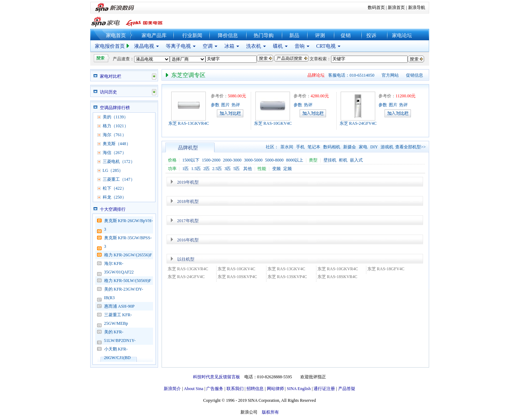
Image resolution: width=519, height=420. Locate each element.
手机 (300, 147)
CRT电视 (326, 46)
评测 (320, 35)
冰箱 (229, 46)
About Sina (194, 389)
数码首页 (376, 7)
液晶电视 (144, 46)
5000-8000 (274, 160)
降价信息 (228, 35)
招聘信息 (255, 389)
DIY (374, 147)
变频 (276, 169)
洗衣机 (254, 46)
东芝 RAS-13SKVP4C (287, 277)
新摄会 (350, 147)
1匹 (185, 169)
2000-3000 (232, 160)
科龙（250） (115, 197)
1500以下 (191, 160)
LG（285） (113, 170)
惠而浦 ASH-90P (119, 306)
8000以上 (295, 160)
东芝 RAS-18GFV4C (386, 269)
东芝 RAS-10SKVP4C (237, 277)
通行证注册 (324, 389)
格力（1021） (116, 126)
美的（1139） (116, 117)
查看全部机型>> (411, 147)
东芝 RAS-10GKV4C (273, 123)
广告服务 (215, 389)
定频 (288, 169)
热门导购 (264, 35)
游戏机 (387, 147)
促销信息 (414, 75)
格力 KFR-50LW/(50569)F (128, 281)
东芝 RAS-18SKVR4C (337, 277)
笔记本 (314, 147)
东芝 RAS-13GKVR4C (189, 123)
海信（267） (115, 153)
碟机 (278, 46)
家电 (363, 147)
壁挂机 (330, 160)
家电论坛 (402, 35)
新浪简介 (172, 389)
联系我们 (235, 389)
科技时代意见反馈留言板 (217, 377)
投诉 (371, 35)
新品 (294, 35)
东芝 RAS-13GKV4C (286, 269)
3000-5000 (253, 160)
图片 (225, 105)
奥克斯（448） (117, 144)
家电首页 (116, 35)
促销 (346, 35)
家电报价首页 (110, 46)
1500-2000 (211, 160)
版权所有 (270, 412)
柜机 (343, 160)
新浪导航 (417, 7)
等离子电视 (178, 46)
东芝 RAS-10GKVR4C (338, 269)
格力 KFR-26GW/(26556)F (128, 255)
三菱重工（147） (119, 179)
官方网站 (390, 75)
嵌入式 (356, 160)
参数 (215, 105)
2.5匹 (217, 169)
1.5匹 (196, 169)
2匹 (207, 169)
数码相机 (332, 147)
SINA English (299, 389)
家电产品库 (154, 35)
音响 (300, 46)
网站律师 (275, 389)
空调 (208, 46)
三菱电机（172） (119, 162)
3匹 (228, 169)
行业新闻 (192, 35)
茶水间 (287, 147)
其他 (248, 169)
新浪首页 (396, 7)
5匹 (236, 169)
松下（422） (115, 188)
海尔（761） (115, 135)
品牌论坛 (316, 75)
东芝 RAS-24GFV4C (358, 123)
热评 (236, 105)
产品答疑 (347, 389)
